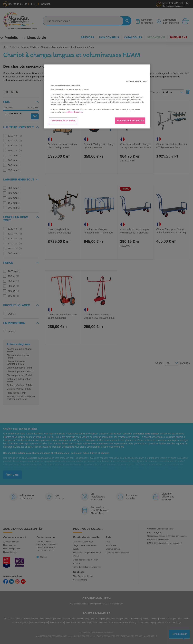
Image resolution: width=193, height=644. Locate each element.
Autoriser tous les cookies (130, 121)
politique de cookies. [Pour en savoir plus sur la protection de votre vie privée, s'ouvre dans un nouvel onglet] (75, 112)
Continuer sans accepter (137, 81)
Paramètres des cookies (63, 121)
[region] (97, 97)
